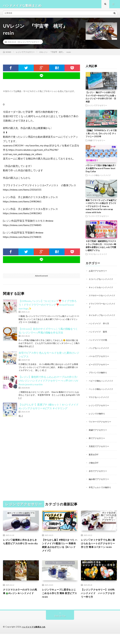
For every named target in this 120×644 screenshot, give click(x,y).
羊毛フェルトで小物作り (101, 494)
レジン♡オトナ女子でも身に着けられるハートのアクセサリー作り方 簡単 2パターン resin (98, 553)
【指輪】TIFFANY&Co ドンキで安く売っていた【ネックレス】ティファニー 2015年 (101, 136)
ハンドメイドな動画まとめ (35, 637)
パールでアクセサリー (100, 364)
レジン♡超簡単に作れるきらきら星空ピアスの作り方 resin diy (20, 551)
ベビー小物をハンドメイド (102, 388)
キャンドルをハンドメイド (102, 290)
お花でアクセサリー (99, 274)
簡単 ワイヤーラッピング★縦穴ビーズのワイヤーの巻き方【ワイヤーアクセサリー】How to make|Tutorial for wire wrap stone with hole (101, 209)
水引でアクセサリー (99, 477)
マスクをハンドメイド (98, 257)
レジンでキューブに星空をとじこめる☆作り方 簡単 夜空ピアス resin (60, 603)
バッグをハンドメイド (100, 356)
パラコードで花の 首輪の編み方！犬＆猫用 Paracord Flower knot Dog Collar (101, 171)
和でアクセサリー (97, 445)
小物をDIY (94, 469)
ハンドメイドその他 (99, 348)
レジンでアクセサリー (30, 44)
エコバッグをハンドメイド (102, 282)
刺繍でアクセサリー (97, 143)
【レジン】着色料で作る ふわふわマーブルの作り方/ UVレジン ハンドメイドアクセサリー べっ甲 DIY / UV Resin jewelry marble (48, 383)
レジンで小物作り (97, 421)
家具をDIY (94, 461)
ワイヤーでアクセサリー (99, 219)
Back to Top (60, 626)
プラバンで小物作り (99, 380)
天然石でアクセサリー (100, 453)
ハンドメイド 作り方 (100, 332)
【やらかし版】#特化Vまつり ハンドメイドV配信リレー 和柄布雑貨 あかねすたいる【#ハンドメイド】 (60, 553)
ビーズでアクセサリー (100, 372)
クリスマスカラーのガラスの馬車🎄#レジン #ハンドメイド (20, 603)
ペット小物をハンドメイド (100, 178)
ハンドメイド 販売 (99, 340)
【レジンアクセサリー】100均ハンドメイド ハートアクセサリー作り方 (98, 603)
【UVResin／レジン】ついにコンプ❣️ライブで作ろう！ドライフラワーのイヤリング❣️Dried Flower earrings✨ (48, 307)
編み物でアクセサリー (100, 486)
